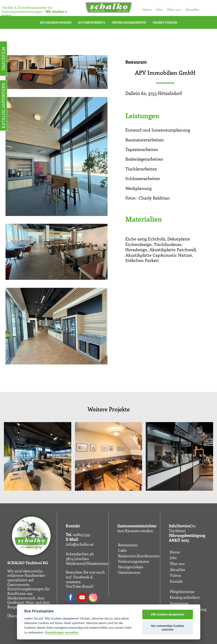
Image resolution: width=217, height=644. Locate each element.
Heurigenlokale (131, 567)
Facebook (81, 577)
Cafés (122, 550)
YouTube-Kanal (79, 586)
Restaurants (128, 545)
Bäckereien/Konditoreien (139, 556)
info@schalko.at (80, 544)
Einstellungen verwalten (62, 632)
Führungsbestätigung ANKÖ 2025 (187, 538)
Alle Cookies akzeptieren (167, 614)
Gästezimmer (129, 572)
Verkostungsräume (134, 561)
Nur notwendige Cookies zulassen (168, 628)
